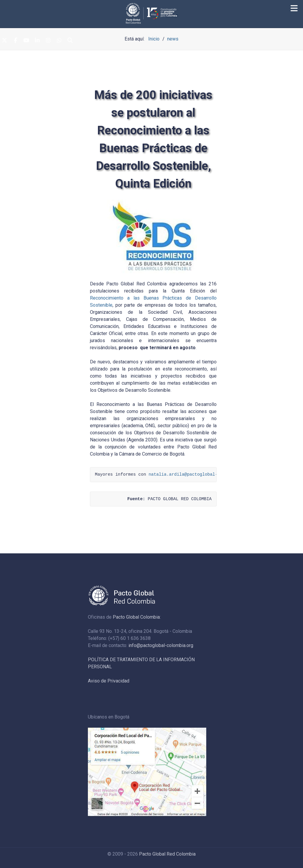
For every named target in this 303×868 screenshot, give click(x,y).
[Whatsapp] (59, 41)
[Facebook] (15, 41)
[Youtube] (26, 41)
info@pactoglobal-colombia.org (161, 645)
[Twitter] (4, 41)
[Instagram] (48, 41)
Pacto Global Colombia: (137, 617)
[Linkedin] (37, 41)
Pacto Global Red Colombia (167, 854)
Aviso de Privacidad (109, 681)
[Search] (70, 41)
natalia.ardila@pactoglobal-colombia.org (198, 474)
